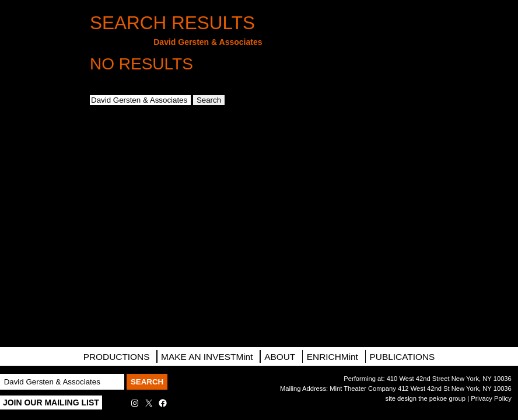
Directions (38, 145)
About (280, 357)
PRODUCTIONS (117, 357)
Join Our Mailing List (51, 402)
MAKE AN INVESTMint (207, 357)
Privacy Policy (491, 398)
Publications (402, 357)
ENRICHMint (332, 357)
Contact (38, 177)
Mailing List (38, 113)
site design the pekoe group (426, 398)
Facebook (38, 209)
